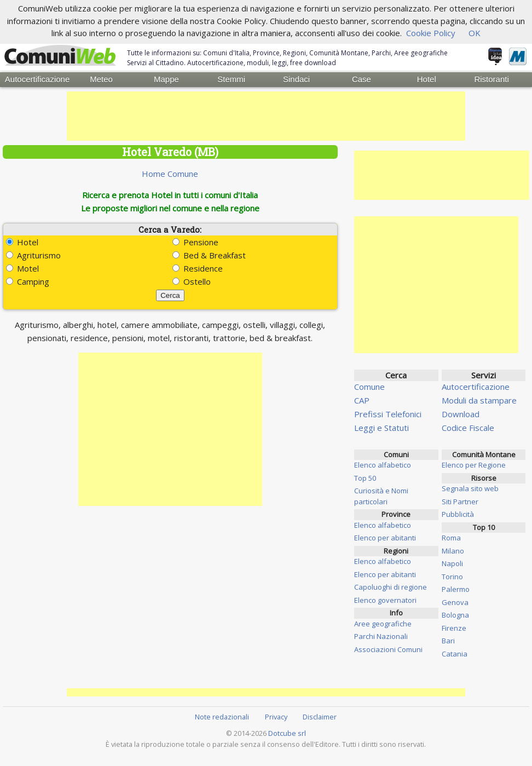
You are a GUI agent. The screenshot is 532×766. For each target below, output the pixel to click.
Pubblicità (458, 514)
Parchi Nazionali (381, 636)
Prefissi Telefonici (388, 413)
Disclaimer (320, 716)
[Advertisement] (266, 116)
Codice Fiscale (468, 427)
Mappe (166, 79)
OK (475, 33)
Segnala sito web (470, 488)
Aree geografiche (383, 623)
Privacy (276, 716)
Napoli (452, 563)
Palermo (456, 589)
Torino (452, 576)
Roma (451, 537)
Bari (448, 640)
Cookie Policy (431, 33)
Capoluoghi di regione (391, 586)
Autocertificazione (37, 79)
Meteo (101, 79)
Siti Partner (460, 501)
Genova (455, 602)
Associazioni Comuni (388, 649)
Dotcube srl (287, 733)
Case (362, 79)
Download (461, 413)
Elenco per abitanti (385, 537)
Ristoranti (491, 79)
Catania (455, 653)
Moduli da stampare (479, 400)
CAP (362, 400)
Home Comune (170, 173)
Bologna (455, 614)
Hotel (427, 79)
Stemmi (231, 79)
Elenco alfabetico (383, 464)
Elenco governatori (385, 600)
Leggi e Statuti (381, 427)
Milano (453, 550)
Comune (369, 386)
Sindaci (296, 79)
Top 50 (365, 477)
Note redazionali (222, 716)
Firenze (454, 627)
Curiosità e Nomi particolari (381, 496)
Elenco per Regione (474, 464)
